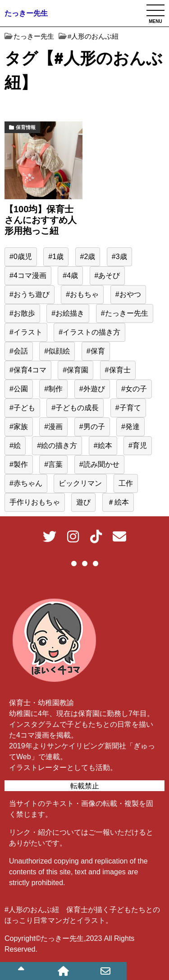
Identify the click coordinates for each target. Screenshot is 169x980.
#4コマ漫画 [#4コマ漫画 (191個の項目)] (28, 275)
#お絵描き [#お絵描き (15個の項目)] (68, 313)
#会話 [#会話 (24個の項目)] (19, 351)
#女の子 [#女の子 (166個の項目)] (134, 389)
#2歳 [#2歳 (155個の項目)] (88, 257)
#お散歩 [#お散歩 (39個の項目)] (22, 313)
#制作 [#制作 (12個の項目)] (53, 389)
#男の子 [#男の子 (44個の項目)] (92, 427)
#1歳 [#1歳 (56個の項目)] (56, 257)
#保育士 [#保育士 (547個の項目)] (118, 370)
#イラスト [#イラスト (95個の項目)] (26, 332)
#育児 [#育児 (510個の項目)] (138, 445)
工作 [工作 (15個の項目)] (126, 483)
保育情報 (26, 127)
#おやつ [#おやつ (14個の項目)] (128, 294)
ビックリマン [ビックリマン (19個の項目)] (80, 483)
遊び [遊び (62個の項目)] (83, 502)
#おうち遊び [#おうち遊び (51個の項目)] (30, 294)
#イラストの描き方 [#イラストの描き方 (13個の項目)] (89, 332)
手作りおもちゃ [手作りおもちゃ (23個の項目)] (35, 502)
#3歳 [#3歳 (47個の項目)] (119, 257)
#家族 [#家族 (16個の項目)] (19, 427)
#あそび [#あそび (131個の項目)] (107, 275)
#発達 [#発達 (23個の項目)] (130, 427)
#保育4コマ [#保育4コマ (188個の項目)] (28, 370)
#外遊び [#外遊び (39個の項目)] (92, 389)
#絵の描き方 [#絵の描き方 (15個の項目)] (57, 445)
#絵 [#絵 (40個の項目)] (15, 445)
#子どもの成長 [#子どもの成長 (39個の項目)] (75, 408)
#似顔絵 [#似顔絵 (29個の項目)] (57, 351)
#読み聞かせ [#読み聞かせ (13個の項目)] (99, 464)
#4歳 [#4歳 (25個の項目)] (70, 275)
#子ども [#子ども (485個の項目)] (22, 408)
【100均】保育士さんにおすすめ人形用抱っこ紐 (41, 220)
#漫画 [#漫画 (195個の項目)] (53, 427)
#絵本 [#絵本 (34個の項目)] (103, 445)
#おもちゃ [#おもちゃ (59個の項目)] (82, 294)
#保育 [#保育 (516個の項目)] (96, 351)
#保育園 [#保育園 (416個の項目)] (75, 370)
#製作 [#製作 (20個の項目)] (19, 464)
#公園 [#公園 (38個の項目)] (19, 389)
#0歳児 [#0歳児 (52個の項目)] (21, 257)
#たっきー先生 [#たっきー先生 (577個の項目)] (125, 313)
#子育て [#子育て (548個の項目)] (128, 408)
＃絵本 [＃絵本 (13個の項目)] (118, 502)
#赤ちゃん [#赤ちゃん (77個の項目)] (26, 483)
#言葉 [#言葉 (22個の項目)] (53, 464)
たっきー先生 (26, 13)
